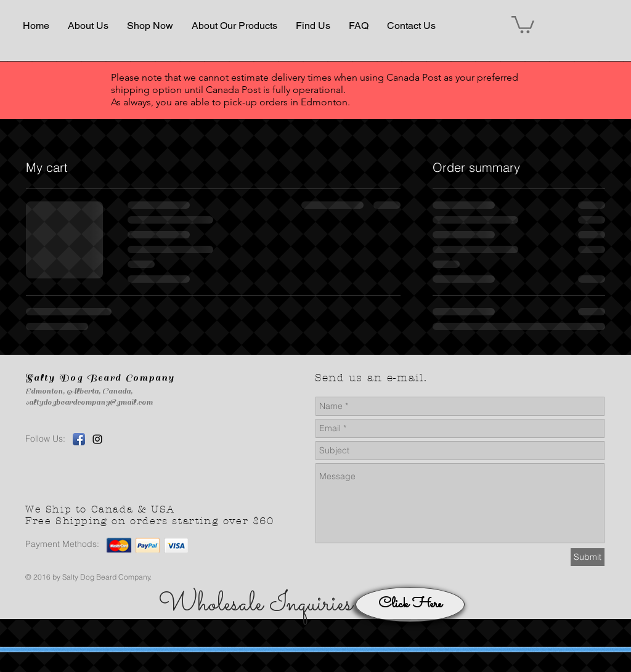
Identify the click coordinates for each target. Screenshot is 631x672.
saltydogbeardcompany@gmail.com (89, 402)
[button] (88, 26)
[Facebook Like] (209, 459)
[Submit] (588, 557)
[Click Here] (410, 605)
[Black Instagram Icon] (97, 439)
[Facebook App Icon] (79, 439)
